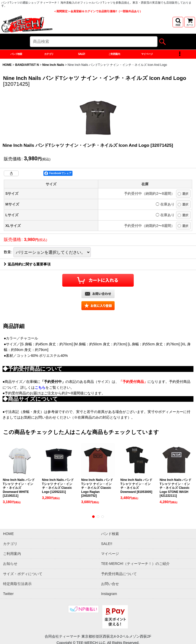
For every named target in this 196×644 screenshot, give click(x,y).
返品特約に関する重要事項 (27, 323)
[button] (178, 22)
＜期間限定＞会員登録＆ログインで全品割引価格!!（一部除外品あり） (98, 11)
